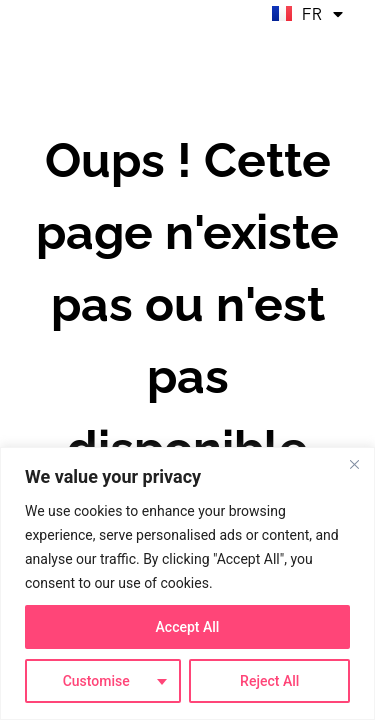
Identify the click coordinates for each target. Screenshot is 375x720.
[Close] (354, 464)
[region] (187, 583)
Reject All (269, 681)
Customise (96, 681)
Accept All (188, 627)
